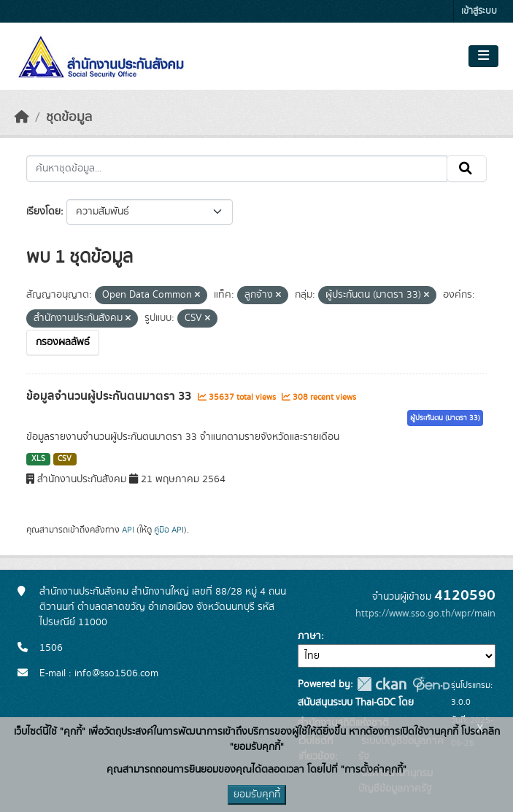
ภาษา (309, 636)
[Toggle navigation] (483, 56)
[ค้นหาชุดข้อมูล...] (237, 169)
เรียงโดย (43, 212)
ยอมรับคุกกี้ (257, 794)
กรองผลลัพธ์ (63, 342)
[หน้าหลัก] (22, 117)
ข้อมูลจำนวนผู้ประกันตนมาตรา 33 (110, 396)
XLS (38, 459)
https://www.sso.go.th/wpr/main (425, 614)
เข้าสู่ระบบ (479, 11)
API (128, 530)
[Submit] (467, 169)
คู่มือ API (169, 530)
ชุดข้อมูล (69, 117)
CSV (65, 459)
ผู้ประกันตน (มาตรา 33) (445, 418)
